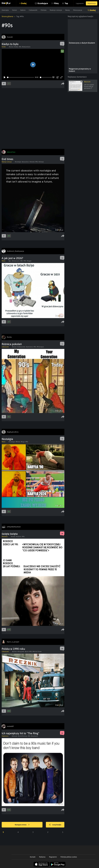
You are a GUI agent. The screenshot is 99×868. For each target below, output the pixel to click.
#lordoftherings (23, 736)
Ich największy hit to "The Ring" (20, 733)
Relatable (5, 537)
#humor (11, 47)
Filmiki (4, 47)
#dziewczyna (16, 261)
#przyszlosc (25, 162)
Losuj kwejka (55, 825)
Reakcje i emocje (56, 10)
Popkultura (5, 736)
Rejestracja (92, 3)
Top (66, 3)
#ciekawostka (21, 347)
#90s (20, 47)
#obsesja (41, 162)
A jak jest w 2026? (12, 258)
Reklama (42, 857)
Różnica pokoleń (12, 344)
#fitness (18, 442)
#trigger (29, 261)
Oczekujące (43, 3)
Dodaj (24, 3)
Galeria (23, 10)
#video (16, 47)
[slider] (21, 77)
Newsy (68, 10)
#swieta (13, 537)
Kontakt (33, 857)
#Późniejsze (40, 347)
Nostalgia (7, 439)
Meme (3, 261)
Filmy (56, 3)
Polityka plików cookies (69, 857)
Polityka (44, 10)
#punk (27, 652)
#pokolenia (29, 347)
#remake (32, 162)
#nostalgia (18, 162)
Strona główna (7, 16)
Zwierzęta (5, 10)
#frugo (23, 442)
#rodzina (19, 537)
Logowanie (80, 3)
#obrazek (15, 736)
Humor (15, 10)
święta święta (10, 534)
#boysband (34, 736)
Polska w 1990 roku (13, 649)
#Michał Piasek (37, 652)
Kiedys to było (10, 44)
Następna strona (22, 825)
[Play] (5, 77)
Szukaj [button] (93, 10)
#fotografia (21, 652)
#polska (14, 652)
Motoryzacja (78, 10)
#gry (10, 261)
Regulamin (53, 857)
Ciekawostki (33, 10)
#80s (22, 261)
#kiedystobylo (26, 47)
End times (7, 159)
